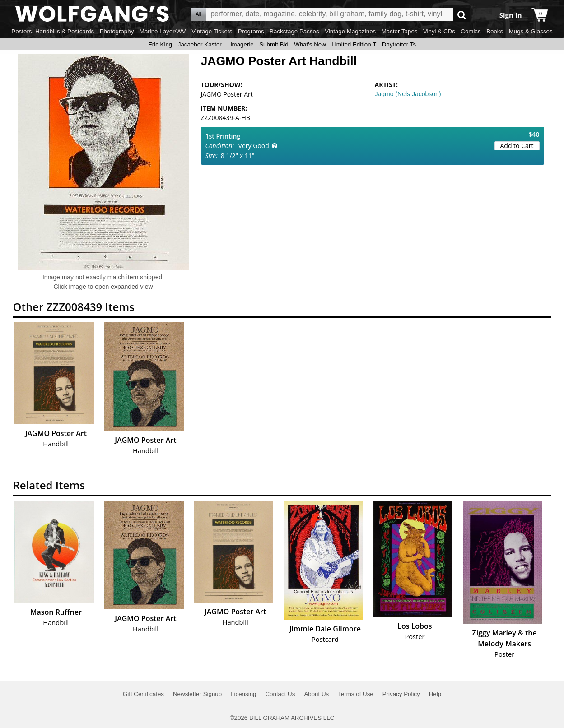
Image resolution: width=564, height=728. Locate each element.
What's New (310, 44)
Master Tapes (400, 31)
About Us (316, 694)
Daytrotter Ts (399, 44)
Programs (251, 31)
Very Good (254, 146)
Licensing (243, 694)
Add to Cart (517, 146)
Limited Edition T (354, 44)
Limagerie (240, 44)
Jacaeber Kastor (200, 44)
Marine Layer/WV (163, 31)
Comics (471, 31)
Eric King (160, 44)
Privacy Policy (401, 694)
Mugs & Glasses (531, 31)
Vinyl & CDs (439, 31)
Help (435, 694)
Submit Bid (274, 44)
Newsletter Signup (197, 694)
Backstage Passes (294, 31)
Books (495, 31)
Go (462, 15)
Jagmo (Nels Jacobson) (408, 94)
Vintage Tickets (212, 31)
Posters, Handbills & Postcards (53, 31)
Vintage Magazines (350, 31)
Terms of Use (356, 694)
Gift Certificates (143, 694)
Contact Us (280, 694)
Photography (117, 31)
